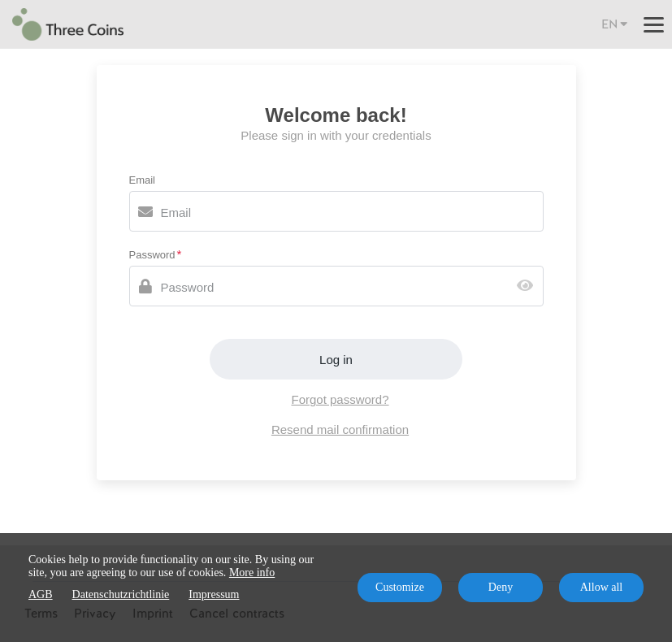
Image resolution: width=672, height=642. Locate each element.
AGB (41, 594)
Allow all (602, 587)
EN (614, 24)
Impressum (214, 594)
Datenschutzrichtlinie (121, 594)
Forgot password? (340, 399)
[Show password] (529, 286)
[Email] (336, 211)
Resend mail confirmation (340, 429)
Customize (400, 587)
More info (252, 573)
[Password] (336, 286)
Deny (501, 587)
